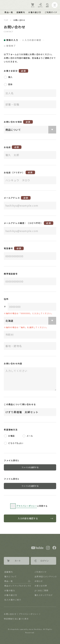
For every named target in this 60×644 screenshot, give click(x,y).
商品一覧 (9, 12)
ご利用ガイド (51, 12)
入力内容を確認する (28, 518)
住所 (6, 299)
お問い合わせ (10, 614)
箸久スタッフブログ (44, 595)
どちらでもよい (16, 443)
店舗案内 (21, 12)
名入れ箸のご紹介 (13, 600)
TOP (6, 20)
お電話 (11, 436)
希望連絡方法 (11, 430)
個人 (10, 77)
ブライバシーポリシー (27, 506)
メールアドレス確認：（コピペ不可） (29, 223)
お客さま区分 (16, 71)
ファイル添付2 (11, 479)
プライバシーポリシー (29, 614)
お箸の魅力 (10, 590)
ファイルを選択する (30, 467)
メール (30, 436)
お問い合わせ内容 (13, 363)
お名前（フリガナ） (19, 172)
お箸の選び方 (35, 12)
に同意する (32, 506)
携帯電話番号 (11, 274)
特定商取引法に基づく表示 (16, 619)
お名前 (13, 147)
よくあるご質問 (42, 590)
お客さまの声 (41, 586)
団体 (10, 84)
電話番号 (14, 248)
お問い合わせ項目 (18, 122)
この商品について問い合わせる (20, 404)
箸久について (10, 576)
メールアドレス (17, 198)
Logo (13, 5)
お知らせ (39, 581)
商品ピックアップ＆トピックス (18, 586)
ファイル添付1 (11, 460)
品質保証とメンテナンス (46, 576)
